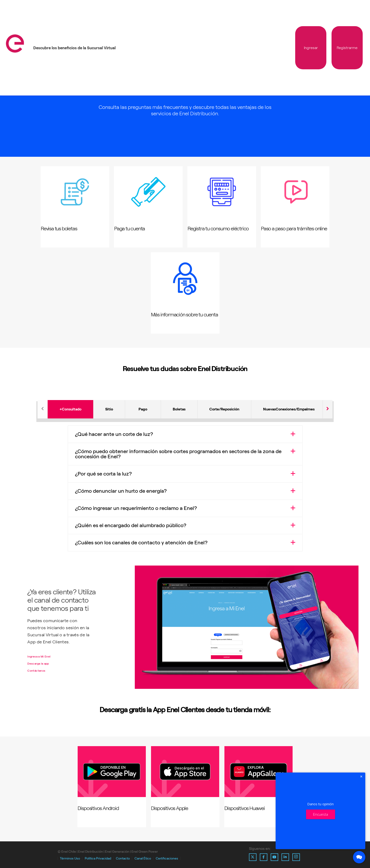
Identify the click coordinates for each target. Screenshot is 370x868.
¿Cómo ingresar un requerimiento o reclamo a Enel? (136, 508)
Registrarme (347, 48)
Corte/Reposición (224, 409)
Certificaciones (167, 858)
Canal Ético (143, 858)
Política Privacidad (98, 858)
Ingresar (311, 48)
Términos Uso (70, 858)
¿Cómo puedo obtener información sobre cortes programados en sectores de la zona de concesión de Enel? (178, 454)
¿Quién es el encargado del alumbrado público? (131, 525)
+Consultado (70, 409)
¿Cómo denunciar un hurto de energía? (121, 491)
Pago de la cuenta (143, 413)
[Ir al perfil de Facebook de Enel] (264, 857)
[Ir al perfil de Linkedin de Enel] (285, 857)
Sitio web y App (109, 413)
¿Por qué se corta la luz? (103, 474)
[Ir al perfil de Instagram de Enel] (296, 857)
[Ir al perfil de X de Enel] (253, 857)
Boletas (179, 409)
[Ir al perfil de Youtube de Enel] (274, 857)
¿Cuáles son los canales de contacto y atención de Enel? (141, 543)
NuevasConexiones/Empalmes (289, 409)
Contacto (123, 858)
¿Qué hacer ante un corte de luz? (114, 434)
